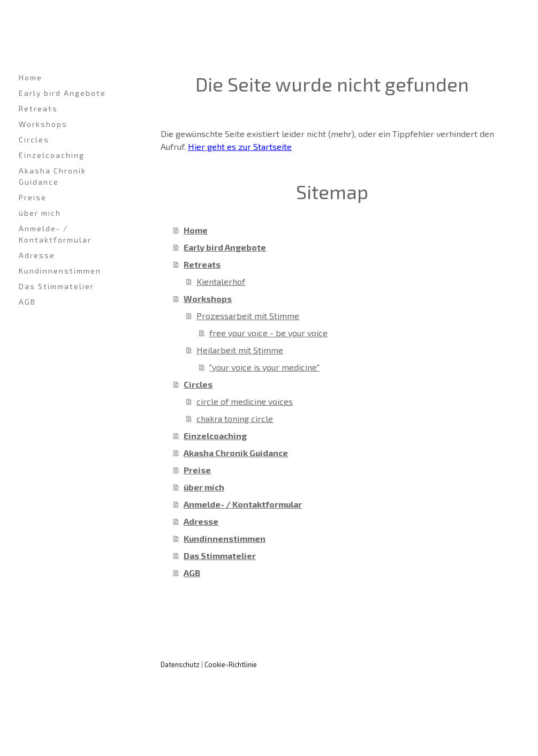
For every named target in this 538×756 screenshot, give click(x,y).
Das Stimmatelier (56, 286)
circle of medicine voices (245, 401)
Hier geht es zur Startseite (240, 146)
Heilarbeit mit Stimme (240, 350)
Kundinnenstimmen (60, 271)
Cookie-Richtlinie (231, 664)
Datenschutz (180, 664)
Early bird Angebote (62, 93)
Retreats (38, 108)
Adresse (37, 255)
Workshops (43, 124)
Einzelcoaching (52, 155)
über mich (40, 213)
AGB (27, 302)
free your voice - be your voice (268, 333)
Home (31, 77)
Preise (33, 197)
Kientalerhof (221, 281)
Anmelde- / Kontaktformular (55, 234)
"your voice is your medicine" (264, 367)
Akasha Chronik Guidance (52, 176)
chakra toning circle (235, 418)
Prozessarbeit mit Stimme (248, 316)
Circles (34, 139)
